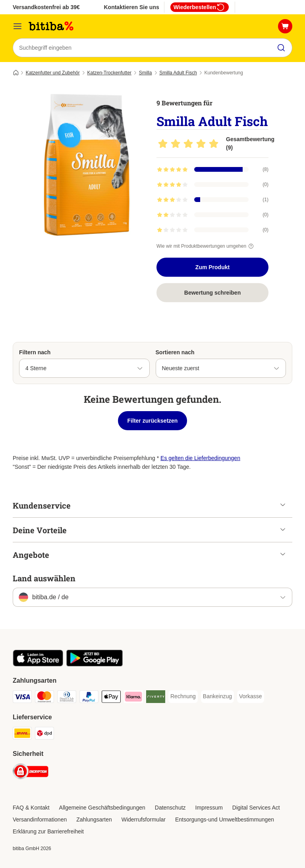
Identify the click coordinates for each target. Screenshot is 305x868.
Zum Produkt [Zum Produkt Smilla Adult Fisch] (212, 267)
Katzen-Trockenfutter (109, 73)
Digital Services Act (256, 808)
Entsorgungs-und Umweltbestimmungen (225, 819)
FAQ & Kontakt (31, 808)
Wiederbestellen (200, 7)
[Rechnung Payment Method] (183, 697)
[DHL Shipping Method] (22, 735)
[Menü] (17, 26)
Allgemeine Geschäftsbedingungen (102, 808)
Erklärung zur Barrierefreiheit (48, 831)
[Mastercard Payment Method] (44, 698)
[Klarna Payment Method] (133, 698)
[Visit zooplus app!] (38, 664)
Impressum (209, 808)
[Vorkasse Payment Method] (251, 697)
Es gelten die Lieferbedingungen (200, 458)
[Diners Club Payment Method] (67, 698)
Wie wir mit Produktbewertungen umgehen (206, 246)
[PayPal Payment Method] (89, 698)
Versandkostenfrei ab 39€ (46, 7)
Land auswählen (44, 578)
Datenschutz (170, 808)
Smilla (146, 73)
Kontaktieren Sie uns (131, 7)
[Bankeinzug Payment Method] (217, 697)
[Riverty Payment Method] (156, 698)
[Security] (31, 773)
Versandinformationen (40, 819)
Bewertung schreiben (212, 293)
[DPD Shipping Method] (44, 735)
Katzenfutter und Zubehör (53, 73)
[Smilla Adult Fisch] (88, 165)
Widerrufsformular (144, 819)
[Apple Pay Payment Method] (111, 698)
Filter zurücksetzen (153, 421)
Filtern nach (35, 352)
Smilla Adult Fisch (178, 73)
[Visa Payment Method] (22, 698)
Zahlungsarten (94, 819)
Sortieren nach (175, 352)
